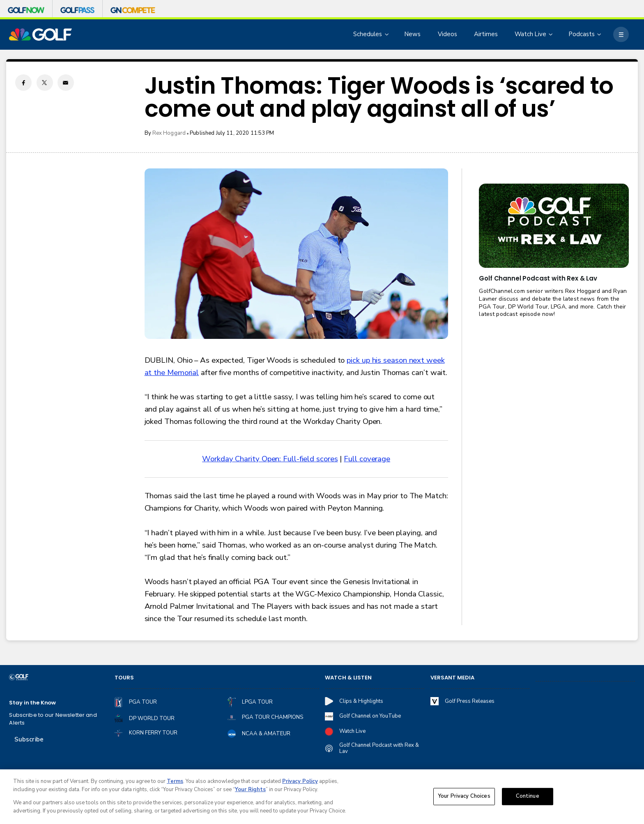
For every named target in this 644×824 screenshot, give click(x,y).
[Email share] (66, 83)
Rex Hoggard (169, 133)
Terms (175, 784)
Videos (447, 34)
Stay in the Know (32, 703)
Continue (528, 799)
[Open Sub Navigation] (387, 34)
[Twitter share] (45, 83)
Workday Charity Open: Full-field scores (270, 459)
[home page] (40, 35)
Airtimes (486, 34)
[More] (621, 34)
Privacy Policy (300, 784)
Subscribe (29, 739)
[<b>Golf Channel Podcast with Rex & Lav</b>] (554, 226)
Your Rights (250, 792)
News (413, 34)
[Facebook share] (23, 83)
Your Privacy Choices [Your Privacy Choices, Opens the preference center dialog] (464, 799)
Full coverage (367, 459)
